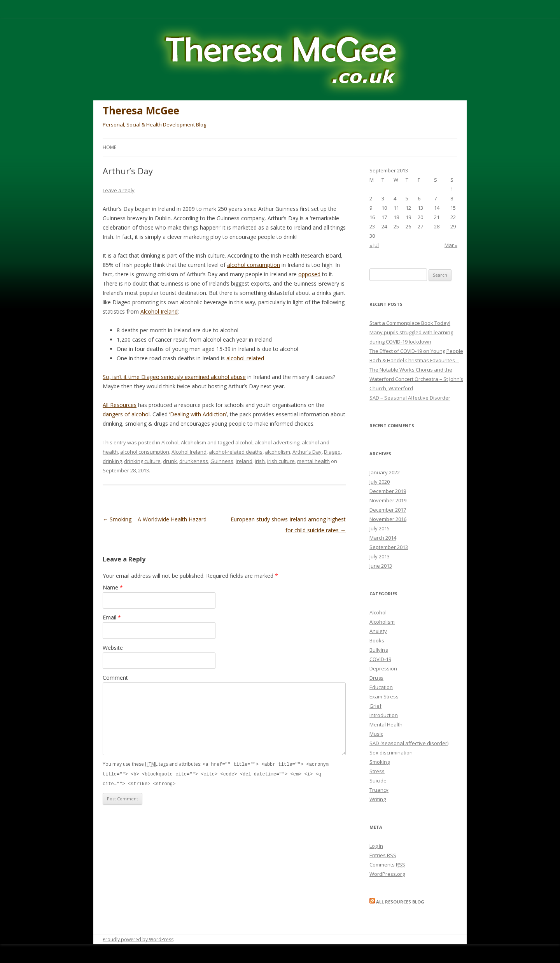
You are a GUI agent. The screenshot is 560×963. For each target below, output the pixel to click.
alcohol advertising (277, 442)
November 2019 (388, 500)
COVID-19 (380, 659)
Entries (383, 855)
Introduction (384, 715)
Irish (260, 461)
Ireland (244, 461)
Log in (376, 846)
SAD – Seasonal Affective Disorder (410, 398)
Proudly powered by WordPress (138, 939)
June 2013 (381, 566)
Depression (383, 668)
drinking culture (142, 461)
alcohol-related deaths (236, 452)
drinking (112, 461)
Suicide (378, 781)
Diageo (332, 452)
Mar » (451, 245)
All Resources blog (400, 902)
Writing (378, 799)
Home (109, 147)
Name (113, 587)
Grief (375, 706)
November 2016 (388, 519)
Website (113, 648)
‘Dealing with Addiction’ (198, 414)
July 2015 (380, 528)
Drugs (376, 678)
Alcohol (170, 442)
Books (377, 640)
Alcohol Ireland (159, 311)
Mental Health (386, 724)
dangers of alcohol (126, 414)
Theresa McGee (141, 111)
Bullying (379, 650)
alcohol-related (245, 358)
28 (437, 226)
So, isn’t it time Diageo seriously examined (157, 377)
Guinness (222, 461)
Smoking (380, 762)
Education (381, 687)
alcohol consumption (254, 265)
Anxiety (378, 631)
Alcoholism (193, 442)
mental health (313, 461)
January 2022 (385, 472)
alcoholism (277, 452)
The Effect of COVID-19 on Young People (416, 351)
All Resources (120, 405)
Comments (387, 865)
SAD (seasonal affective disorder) (409, 743)
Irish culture (281, 461)
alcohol (244, 442)
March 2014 (383, 538)
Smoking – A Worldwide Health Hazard (155, 519)
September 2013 (389, 547)
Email (112, 617)
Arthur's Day (307, 452)
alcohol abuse (228, 377)
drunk (170, 461)
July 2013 (380, 556)
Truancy (379, 790)
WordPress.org (387, 874)
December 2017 (388, 510)
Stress (377, 771)
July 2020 (380, 482)
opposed (309, 274)
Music (376, 734)
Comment (115, 678)
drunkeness (194, 461)
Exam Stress (384, 696)
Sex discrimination (391, 753)
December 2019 (388, 491)
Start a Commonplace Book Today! (410, 323)
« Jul (374, 245)
